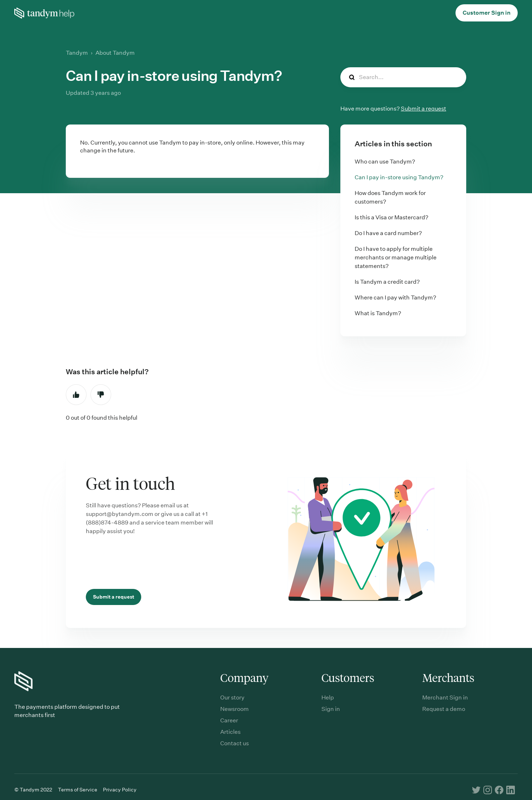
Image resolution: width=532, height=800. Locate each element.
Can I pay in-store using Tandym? (399, 177)
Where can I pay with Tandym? (395, 297)
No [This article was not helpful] (101, 395)
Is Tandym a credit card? (387, 282)
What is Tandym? (378, 313)
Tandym (77, 53)
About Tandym (115, 53)
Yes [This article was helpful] (76, 395)
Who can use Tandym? (385, 162)
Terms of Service (78, 790)
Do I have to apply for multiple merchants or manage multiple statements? (396, 257)
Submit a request (423, 109)
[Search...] (403, 77)
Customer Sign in (487, 13)
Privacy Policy (120, 790)
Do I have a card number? (388, 233)
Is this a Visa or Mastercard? (391, 217)
